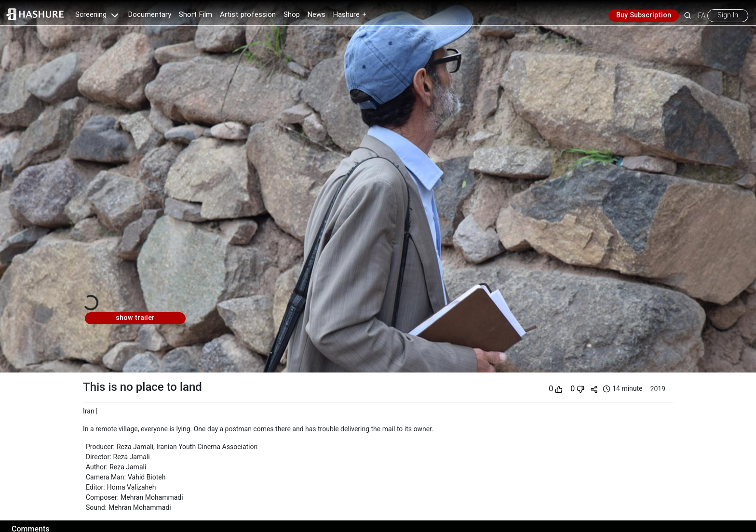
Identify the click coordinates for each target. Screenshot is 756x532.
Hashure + (350, 15)
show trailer (135, 318)
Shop (292, 15)
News (317, 15)
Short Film (196, 15)
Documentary (150, 15)
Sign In (728, 15)
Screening (98, 15)
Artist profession (248, 15)
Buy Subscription (644, 15)
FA (702, 15)
